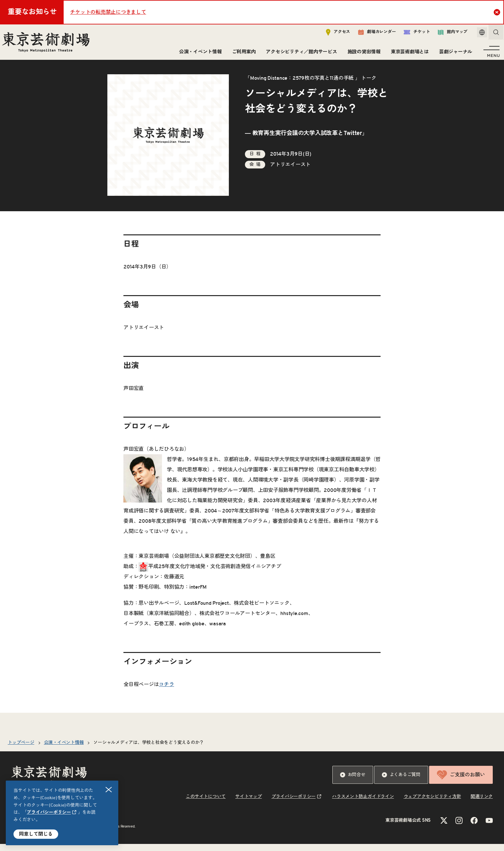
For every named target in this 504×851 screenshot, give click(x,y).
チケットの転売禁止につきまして (108, 12)
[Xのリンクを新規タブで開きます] (444, 828)
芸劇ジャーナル (454, 54)
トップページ (21, 750)
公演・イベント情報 (198, 54)
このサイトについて (206, 804)
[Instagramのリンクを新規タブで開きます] (459, 828)
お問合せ (353, 782)
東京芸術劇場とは (408, 54)
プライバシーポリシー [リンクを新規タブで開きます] (49, 812)
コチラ (166, 692)
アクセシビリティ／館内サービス (299, 54)
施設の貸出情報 (362, 54)
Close (498, 12)
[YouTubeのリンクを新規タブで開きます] (489, 828)
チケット (410, 34)
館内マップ (446, 34)
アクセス (331, 34)
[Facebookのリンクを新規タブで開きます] (474, 828)
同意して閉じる (36, 834)
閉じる (109, 790)
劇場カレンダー (370, 34)
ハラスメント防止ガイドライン (363, 804)
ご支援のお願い (461, 782)
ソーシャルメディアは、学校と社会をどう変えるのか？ (148, 750)
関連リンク (482, 804)
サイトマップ (249, 804)
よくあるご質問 (401, 782)
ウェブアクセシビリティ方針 (432, 804)
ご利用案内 (242, 54)
